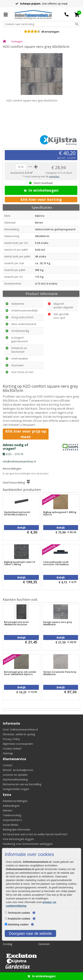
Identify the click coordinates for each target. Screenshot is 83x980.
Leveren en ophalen (15, 775)
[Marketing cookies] (6, 924)
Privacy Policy (11, 739)
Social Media (10, 825)
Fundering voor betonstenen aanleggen (28, 844)
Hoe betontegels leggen (18, 839)
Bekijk (22, 527)
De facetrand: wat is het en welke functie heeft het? (35, 834)
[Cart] (77, 15)
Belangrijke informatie (16, 829)
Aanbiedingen (11, 806)
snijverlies (54, 177)
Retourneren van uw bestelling (22, 784)
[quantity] (21, 167)
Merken (8, 810)
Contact (8, 765)
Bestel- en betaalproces (18, 770)
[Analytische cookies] (6, 918)
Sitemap (8, 753)
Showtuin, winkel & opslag (19, 734)
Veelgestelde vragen (16, 789)
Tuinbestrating (12, 815)
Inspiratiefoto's (12, 820)
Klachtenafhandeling (15, 779)
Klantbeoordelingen (15, 801)
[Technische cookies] (6, 912)
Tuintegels (17, 41)
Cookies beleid (12, 748)
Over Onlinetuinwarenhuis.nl (20, 729)
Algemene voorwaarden (18, 744)
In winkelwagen (41, 190)
